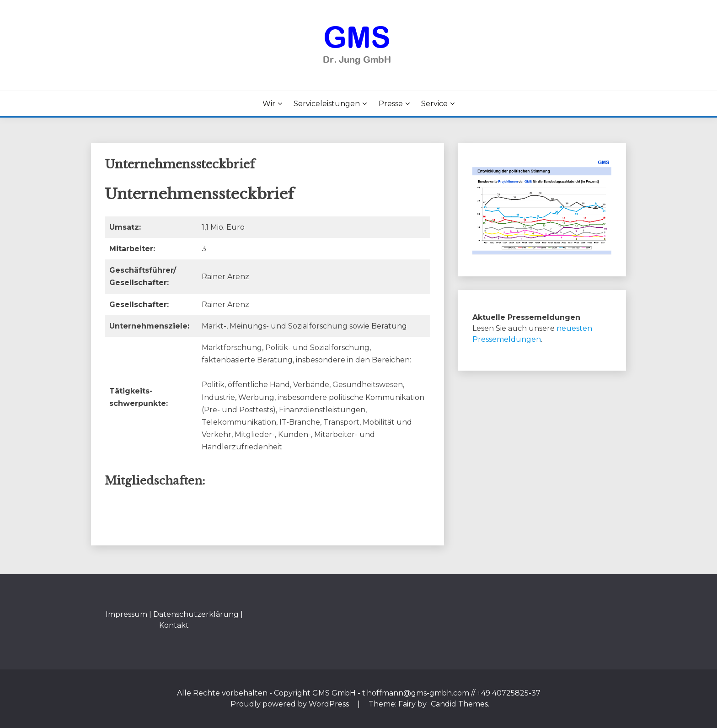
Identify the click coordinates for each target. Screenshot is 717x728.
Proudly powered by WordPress (291, 704)
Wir (269, 104)
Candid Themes (459, 704)
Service (434, 104)
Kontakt (174, 625)
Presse (391, 104)
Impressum (126, 614)
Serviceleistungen (327, 104)
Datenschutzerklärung (196, 614)
